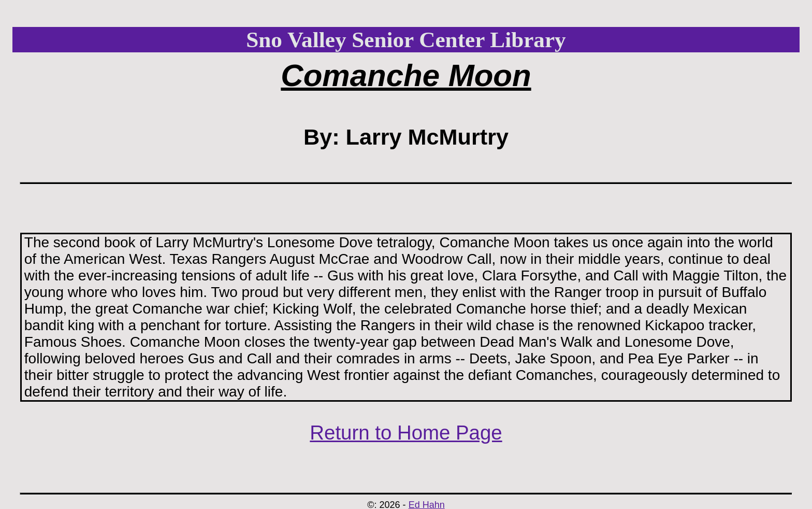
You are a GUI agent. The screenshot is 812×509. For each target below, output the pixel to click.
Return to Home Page (406, 433)
